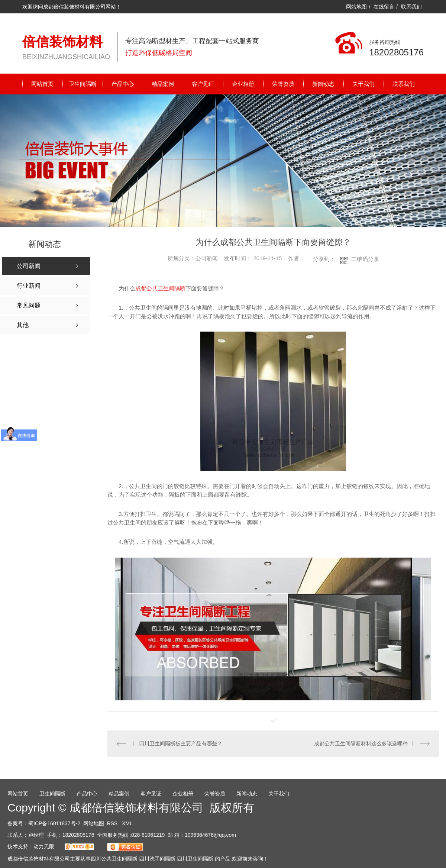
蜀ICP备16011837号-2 (54, 823)
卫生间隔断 (83, 84)
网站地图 (356, 7)
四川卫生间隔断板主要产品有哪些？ (180, 743)
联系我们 (411, 7)
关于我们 (363, 84)
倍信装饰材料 (62, 42)
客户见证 (203, 84)
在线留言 (384, 7)
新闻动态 (323, 84)
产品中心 (123, 84)
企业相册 (243, 84)
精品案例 (163, 84)
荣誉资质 (283, 84)
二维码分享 (365, 259)
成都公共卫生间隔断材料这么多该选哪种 (361, 743)
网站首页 (42, 84)
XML (127, 823)
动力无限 (44, 846)
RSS (113, 823)
